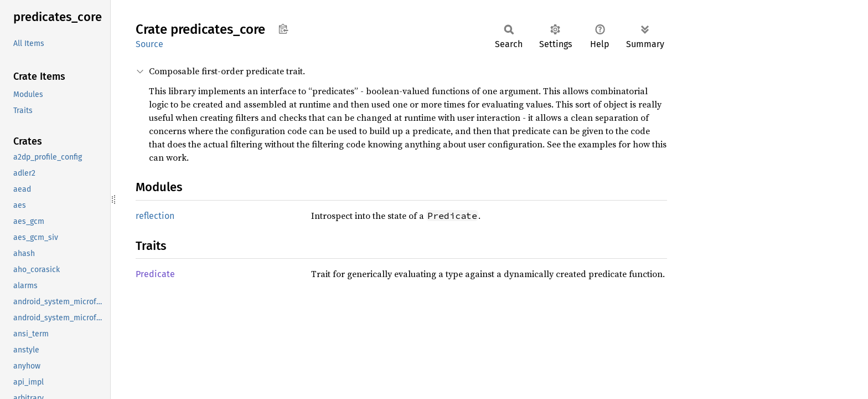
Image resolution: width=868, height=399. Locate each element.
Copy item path (283, 29)
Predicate (155, 274)
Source (149, 44)
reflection (155, 216)
